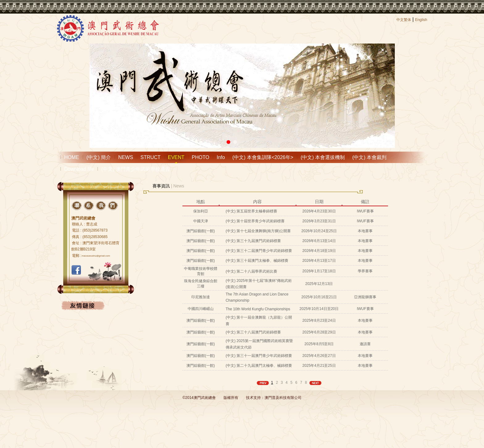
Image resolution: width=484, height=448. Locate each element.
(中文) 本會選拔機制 (323, 157)
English (421, 20)
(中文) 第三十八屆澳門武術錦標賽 (253, 332)
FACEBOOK (76, 270)
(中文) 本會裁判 (369, 157)
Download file (79, 169)
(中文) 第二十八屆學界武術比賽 (251, 271)
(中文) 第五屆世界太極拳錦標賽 (251, 211)
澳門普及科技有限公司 (283, 398)
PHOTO (200, 157)
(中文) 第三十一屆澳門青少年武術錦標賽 (259, 356)
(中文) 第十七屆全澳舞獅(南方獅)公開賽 (258, 231)
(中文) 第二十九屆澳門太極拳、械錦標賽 (259, 366)
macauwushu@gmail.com (96, 256)
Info (221, 157)
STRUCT (150, 157)
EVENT (176, 157)
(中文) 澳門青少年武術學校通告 (136, 169)
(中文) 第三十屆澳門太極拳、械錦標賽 (257, 261)
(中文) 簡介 (99, 157)
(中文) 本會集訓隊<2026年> (263, 157)
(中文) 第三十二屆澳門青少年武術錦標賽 (259, 251)
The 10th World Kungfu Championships (258, 309)
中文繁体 (404, 20)
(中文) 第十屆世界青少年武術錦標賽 (255, 221)
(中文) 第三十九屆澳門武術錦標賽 (253, 241)
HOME (72, 157)
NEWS (126, 157)
